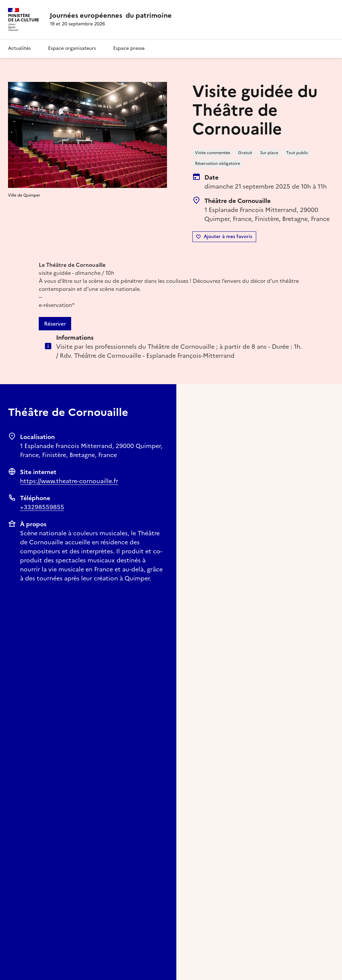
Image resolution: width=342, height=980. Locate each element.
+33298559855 (42, 507)
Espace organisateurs (72, 48)
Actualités (19, 48)
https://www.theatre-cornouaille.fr (69, 481)
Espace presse (129, 48)
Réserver (55, 324)
